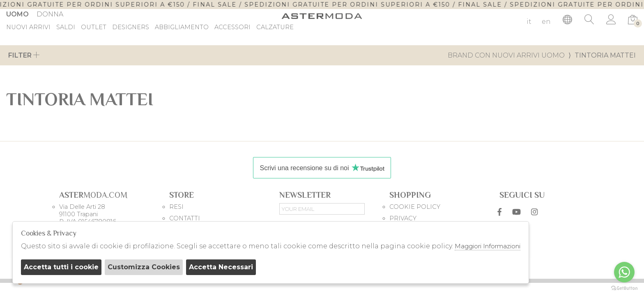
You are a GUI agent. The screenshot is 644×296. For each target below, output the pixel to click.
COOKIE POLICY (415, 207)
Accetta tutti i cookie (61, 267)
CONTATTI (185, 218)
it (529, 22)
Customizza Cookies (144, 267)
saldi (66, 28)
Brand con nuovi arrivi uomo (506, 55)
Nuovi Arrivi (28, 28)
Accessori (232, 28)
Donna (50, 14)
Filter (24, 55)
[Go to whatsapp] (624, 272)
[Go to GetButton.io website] (624, 288)
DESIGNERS (131, 28)
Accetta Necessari (221, 267)
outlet (94, 28)
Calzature (275, 28)
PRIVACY (403, 218)
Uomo (17, 14)
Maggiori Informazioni (488, 246)
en (546, 22)
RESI (176, 207)
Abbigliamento (182, 28)
